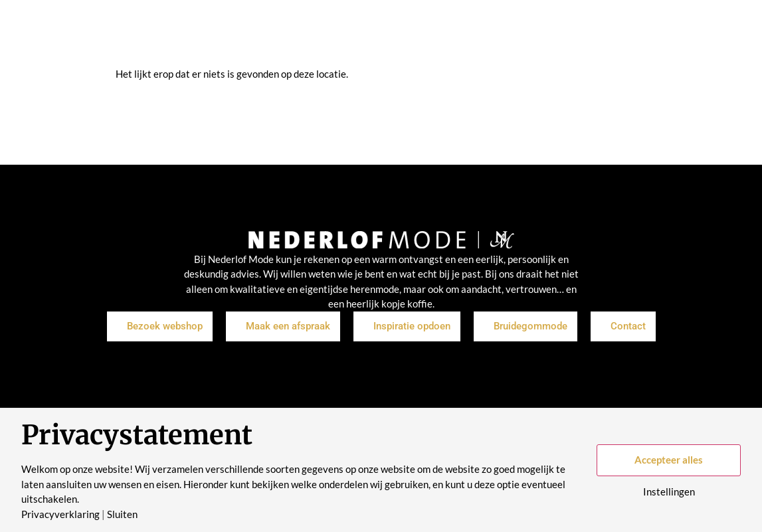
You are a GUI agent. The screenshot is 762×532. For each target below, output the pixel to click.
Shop (270, 33)
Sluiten (122, 514)
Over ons (438, 33)
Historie (496, 33)
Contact (551, 33)
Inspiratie (322, 33)
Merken (381, 33)
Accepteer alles (669, 460)
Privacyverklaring (60, 514)
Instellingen (669, 492)
